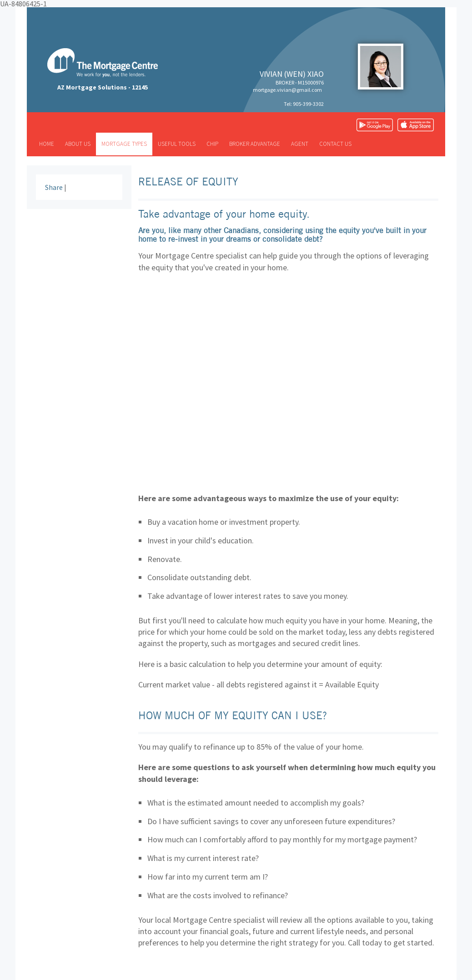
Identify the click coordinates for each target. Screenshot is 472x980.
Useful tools (177, 144)
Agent (300, 144)
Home (47, 144)
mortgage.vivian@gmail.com (287, 90)
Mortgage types (124, 144)
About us (78, 144)
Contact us (335, 144)
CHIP (212, 144)
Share (54, 187)
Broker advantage (255, 144)
